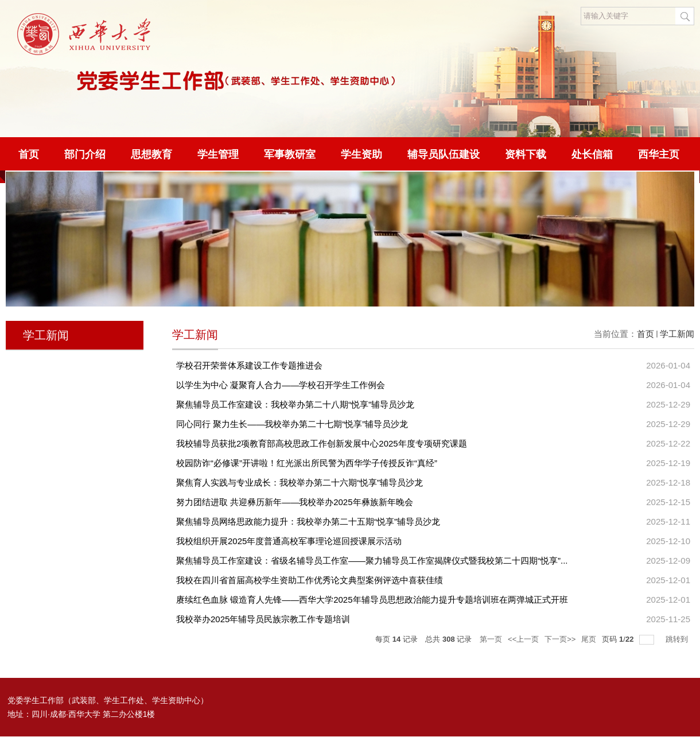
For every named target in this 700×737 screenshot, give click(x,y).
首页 (29, 154)
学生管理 (218, 154)
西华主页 (659, 154)
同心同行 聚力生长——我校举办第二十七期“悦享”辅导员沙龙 (292, 424)
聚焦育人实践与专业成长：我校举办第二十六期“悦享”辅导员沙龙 (300, 482)
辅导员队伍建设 (444, 154)
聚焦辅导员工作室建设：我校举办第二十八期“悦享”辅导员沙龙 (295, 404)
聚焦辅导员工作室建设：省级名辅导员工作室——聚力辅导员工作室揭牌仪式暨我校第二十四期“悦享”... (372, 560)
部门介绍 (85, 154)
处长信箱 (592, 154)
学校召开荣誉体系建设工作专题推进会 (249, 365)
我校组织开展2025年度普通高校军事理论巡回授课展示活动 (289, 541)
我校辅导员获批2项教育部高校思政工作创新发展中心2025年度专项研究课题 (322, 443)
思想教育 (151, 154)
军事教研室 (290, 154)
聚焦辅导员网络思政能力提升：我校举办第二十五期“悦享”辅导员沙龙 (308, 521)
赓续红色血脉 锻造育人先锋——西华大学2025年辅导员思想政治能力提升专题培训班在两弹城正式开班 (372, 600)
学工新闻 (677, 334)
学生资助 (361, 154)
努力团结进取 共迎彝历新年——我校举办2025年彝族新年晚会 (295, 502)
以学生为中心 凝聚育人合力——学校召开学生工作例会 (281, 385)
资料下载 (526, 154)
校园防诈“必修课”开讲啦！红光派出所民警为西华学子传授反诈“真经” (307, 463)
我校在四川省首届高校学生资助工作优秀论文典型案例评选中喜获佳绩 (310, 580)
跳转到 (678, 639)
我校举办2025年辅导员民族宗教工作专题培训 (263, 619)
